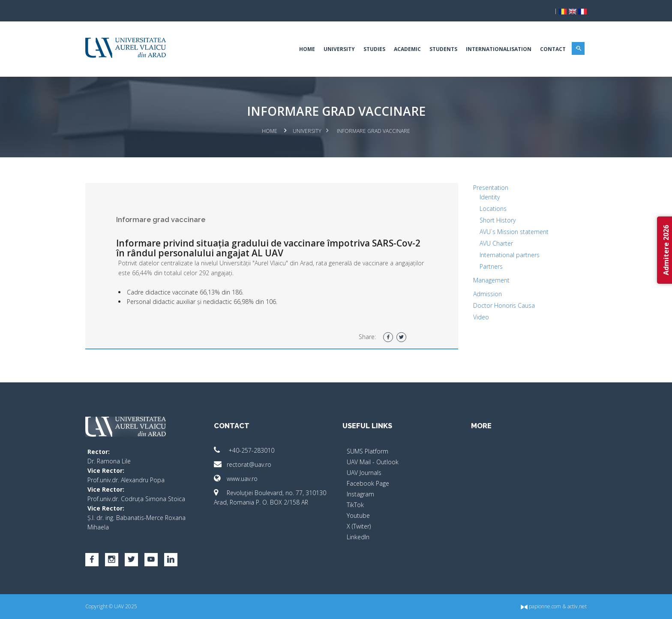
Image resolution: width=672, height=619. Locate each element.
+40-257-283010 (244, 450)
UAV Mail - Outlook (373, 462)
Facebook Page (368, 483)
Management (491, 280)
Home (307, 49)
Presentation (491, 188)
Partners (491, 266)
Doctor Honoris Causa (504, 305)
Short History (498, 220)
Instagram (360, 494)
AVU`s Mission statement (514, 232)
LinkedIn (358, 537)
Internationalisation (499, 49)
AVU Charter (496, 243)
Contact (553, 49)
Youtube (358, 515)
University (339, 49)
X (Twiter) (359, 526)
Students (443, 49)
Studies (374, 49)
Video (481, 317)
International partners (510, 255)
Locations (493, 209)
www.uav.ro (236, 479)
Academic (407, 49)
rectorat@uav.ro (243, 464)
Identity (490, 197)
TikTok (355, 505)
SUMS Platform (367, 451)
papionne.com (541, 606)
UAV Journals (364, 473)
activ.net (577, 606)
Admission (487, 294)
